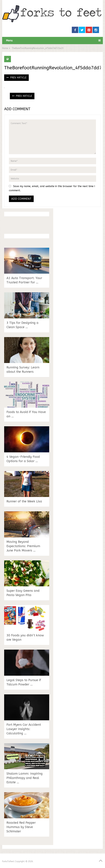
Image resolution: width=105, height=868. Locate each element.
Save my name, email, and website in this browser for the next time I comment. (52, 188)
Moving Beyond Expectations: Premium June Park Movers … (23, 546)
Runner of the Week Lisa (24, 501)
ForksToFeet (8, 861)
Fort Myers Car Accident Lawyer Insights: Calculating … (24, 729)
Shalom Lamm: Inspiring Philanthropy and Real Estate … (25, 778)
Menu (9, 41)
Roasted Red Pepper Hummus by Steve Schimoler (21, 827)
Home (5, 48)
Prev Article (16, 78)
